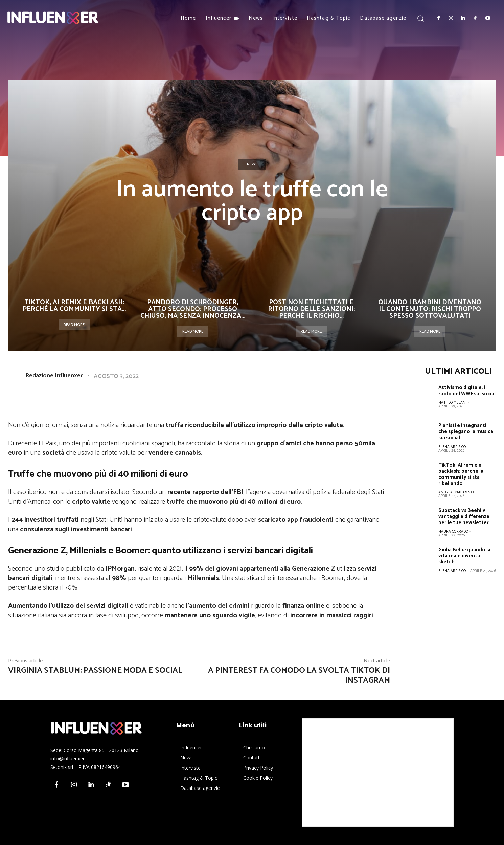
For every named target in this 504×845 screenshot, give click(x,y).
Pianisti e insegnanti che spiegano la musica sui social (466, 432)
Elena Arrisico (452, 447)
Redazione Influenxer (54, 376)
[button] (420, 18)
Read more (74, 325)
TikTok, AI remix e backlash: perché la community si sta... (74, 306)
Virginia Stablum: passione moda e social (95, 671)
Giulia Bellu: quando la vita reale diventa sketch (464, 555)
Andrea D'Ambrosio (456, 492)
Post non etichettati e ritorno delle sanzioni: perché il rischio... (311, 309)
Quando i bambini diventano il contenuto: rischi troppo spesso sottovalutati (430, 309)
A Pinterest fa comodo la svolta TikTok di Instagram (299, 675)
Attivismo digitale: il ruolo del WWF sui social (467, 391)
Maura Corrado (453, 531)
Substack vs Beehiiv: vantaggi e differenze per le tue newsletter (464, 516)
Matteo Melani (452, 403)
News (252, 164)
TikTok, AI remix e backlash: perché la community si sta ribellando (461, 474)
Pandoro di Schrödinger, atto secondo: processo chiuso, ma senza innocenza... (193, 309)
